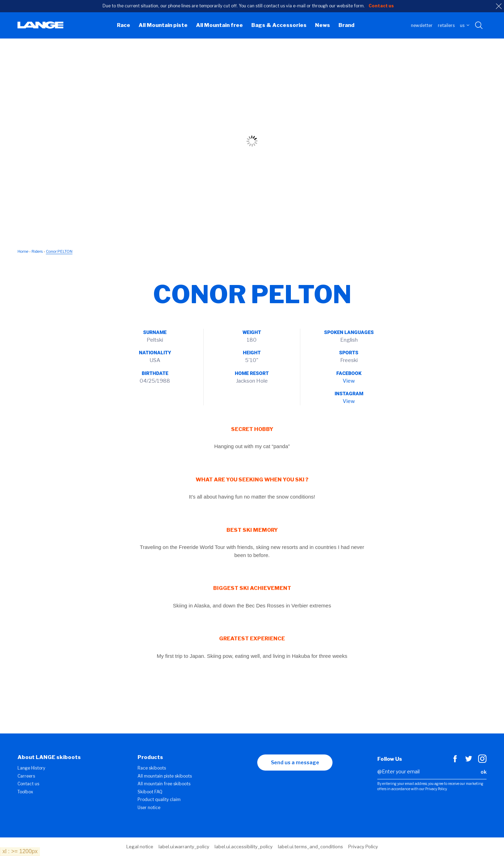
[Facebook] (455, 761)
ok (484, 772)
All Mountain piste (163, 25)
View (349, 381)
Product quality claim (159, 799)
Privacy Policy (363, 847)
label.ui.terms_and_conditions (310, 847)
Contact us (28, 784)
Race (124, 25)
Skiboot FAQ (150, 792)
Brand (346, 25)
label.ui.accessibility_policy (244, 847)
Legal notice (140, 847)
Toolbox (25, 792)
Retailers (446, 25)
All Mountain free (219, 25)
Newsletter (422, 25)
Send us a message (295, 762)
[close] (499, 6)
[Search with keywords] (479, 26)
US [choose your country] (465, 25)
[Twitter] (469, 761)
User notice (149, 808)
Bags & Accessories (279, 25)
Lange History (31, 768)
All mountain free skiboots (164, 784)
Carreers (26, 776)
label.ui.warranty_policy (184, 847)
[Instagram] (482, 761)
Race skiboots (152, 768)
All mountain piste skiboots (165, 776)
